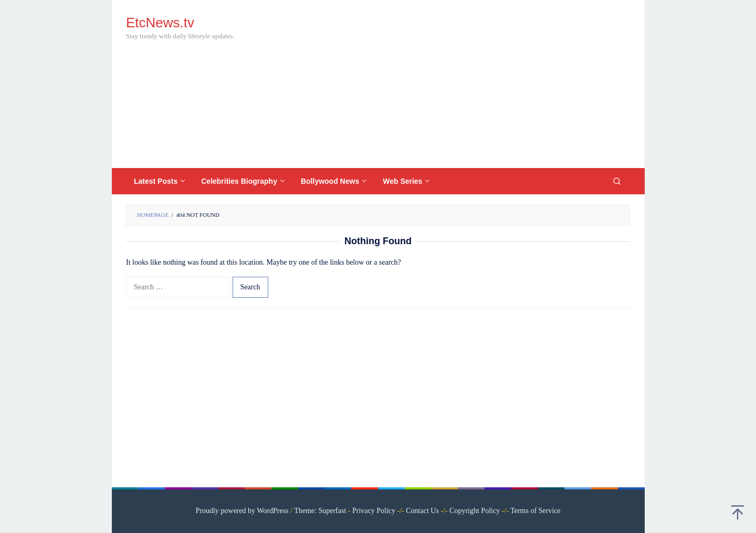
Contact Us (422, 511)
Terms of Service (535, 511)
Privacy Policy (374, 511)
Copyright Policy (475, 511)
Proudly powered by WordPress (242, 511)
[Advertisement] (438, 84)
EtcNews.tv (160, 23)
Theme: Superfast (320, 511)
